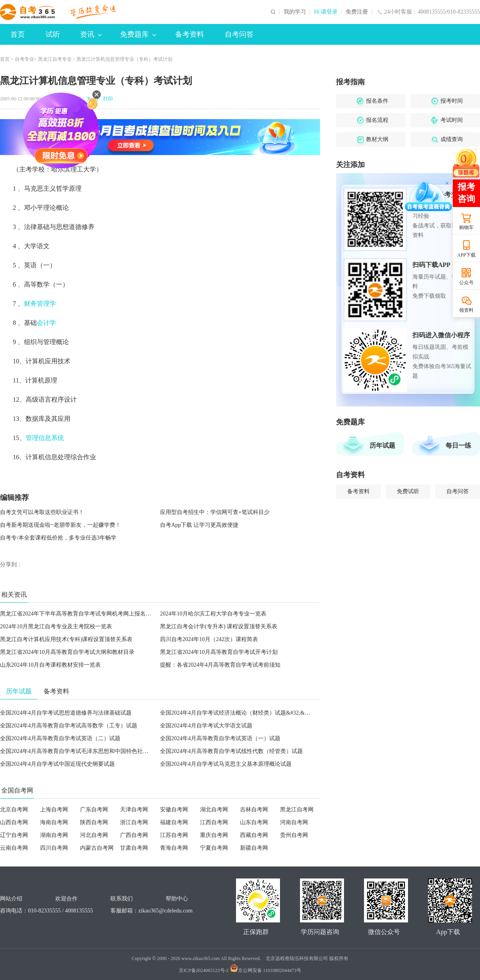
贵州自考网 (294, 835)
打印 (107, 99)
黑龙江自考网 (297, 810)
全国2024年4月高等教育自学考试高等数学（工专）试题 (69, 726)
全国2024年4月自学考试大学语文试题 (206, 726)
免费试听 (408, 491)
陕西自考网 (94, 822)
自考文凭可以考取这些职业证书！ (42, 512)
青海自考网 (174, 848)
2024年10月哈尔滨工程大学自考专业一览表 (213, 614)
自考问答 (239, 34)
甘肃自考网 (134, 848)
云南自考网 (14, 848)
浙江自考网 (134, 822)
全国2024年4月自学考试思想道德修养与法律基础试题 (66, 713)
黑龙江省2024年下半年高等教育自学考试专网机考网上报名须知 (78, 614)
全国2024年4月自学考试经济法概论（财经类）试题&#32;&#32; (237, 713)
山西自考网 (14, 822)
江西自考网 (214, 822)
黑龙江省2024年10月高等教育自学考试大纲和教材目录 (67, 652)
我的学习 (295, 12)
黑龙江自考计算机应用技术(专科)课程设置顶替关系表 (66, 639)
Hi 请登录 (326, 12)
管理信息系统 (45, 438)
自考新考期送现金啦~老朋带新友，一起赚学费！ (60, 525)
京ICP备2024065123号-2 (204, 970)
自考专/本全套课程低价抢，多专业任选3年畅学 (58, 538)
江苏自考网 (174, 835)
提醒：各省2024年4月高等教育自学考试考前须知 (220, 665)
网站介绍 (11, 899)
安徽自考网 (174, 810)
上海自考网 (54, 810)
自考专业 (24, 59)
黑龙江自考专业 (55, 59)
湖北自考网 (214, 810)
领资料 (466, 310)
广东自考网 (94, 810)
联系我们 (122, 899)
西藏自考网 (254, 835)
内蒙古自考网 (97, 848)
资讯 (91, 34)
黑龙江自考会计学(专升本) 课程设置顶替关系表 (219, 626)
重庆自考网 (214, 835)
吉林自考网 (254, 810)
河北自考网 (94, 835)
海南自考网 (54, 822)
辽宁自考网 (14, 835)
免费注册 (357, 12)
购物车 (466, 227)
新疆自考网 (254, 848)
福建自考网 (174, 822)
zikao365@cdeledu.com (165, 911)
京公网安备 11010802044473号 (266, 970)
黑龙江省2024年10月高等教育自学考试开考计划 (219, 652)
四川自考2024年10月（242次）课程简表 (209, 639)
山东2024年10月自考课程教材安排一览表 (50, 665)
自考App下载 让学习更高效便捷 (199, 525)
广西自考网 (134, 835)
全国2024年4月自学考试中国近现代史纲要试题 (57, 764)
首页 (18, 34)
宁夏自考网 (214, 848)
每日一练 (458, 445)
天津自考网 (134, 810)
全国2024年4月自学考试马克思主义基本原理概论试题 (226, 764)
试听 (53, 34)
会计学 (46, 323)
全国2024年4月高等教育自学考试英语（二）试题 (60, 738)
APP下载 (466, 255)
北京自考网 (14, 810)
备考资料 (190, 34)
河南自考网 (294, 822)
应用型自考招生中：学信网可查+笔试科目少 (215, 512)
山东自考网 (254, 822)
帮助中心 (177, 899)
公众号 (466, 283)
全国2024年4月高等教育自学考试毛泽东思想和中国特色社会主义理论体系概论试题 (102, 751)
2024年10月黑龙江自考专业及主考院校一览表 (56, 626)
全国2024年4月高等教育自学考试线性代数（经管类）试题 (231, 751)
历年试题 (382, 445)
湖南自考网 (54, 835)
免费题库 (138, 34)
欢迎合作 (66, 899)
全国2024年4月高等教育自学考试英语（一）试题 (220, 738)
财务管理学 (40, 304)
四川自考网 (54, 848)
